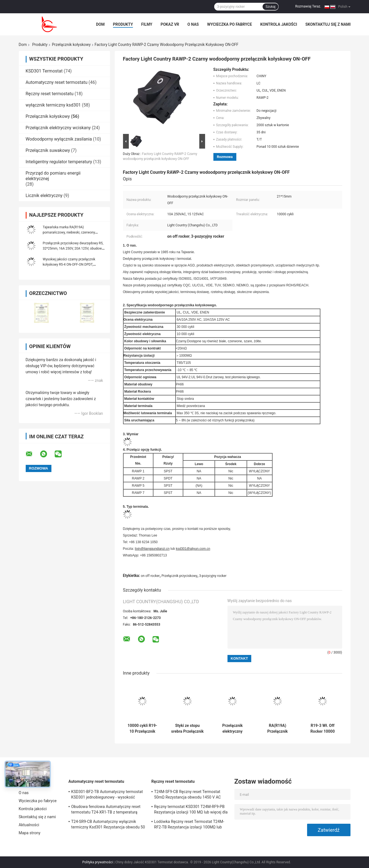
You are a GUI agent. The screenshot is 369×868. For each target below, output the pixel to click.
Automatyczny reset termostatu (57, 82)
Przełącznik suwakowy (48, 150)
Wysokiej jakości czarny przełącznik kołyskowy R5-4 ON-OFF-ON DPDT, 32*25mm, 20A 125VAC (69, 265)
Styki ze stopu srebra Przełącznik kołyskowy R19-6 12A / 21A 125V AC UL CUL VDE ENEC (187, 729)
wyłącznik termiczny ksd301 (53, 105)
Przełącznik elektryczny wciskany (58, 128)
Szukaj (270, 7)
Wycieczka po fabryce (229, 24)
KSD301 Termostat (44, 71)
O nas (193, 24)
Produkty (123, 24)
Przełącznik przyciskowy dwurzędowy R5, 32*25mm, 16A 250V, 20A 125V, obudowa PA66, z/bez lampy (73, 248)
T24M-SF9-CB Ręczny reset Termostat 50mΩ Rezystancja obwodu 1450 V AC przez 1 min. (188, 795)
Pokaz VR (170, 24)
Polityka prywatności (98, 862)
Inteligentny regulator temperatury (59, 162)
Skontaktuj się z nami (328, 24)
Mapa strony (30, 833)
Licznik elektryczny (44, 195)
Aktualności (29, 825)
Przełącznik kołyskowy (71, 45)
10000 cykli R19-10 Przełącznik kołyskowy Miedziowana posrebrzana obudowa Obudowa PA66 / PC (142, 729)
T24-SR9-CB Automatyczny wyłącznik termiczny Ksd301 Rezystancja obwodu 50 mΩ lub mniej (108, 825)
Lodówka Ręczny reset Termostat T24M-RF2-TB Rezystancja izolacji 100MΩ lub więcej (189, 825)
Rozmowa (225, 157)
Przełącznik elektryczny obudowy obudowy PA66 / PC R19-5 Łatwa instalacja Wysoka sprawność (233, 729)
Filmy (147, 24)
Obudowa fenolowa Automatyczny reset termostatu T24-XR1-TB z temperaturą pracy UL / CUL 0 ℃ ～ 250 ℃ (106, 810)
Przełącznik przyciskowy (179, 576)
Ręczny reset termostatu (50, 94)
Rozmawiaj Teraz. (308, 6)
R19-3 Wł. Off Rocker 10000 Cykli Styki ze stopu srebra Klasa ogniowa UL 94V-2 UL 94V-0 (322, 729)
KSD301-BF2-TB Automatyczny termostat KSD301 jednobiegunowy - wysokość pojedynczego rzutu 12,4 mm (107, 795)
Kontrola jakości (279, 24)
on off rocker (150, 576)
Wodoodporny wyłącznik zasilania (59, 139)
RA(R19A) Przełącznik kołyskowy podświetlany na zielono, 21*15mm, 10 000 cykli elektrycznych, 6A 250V (278, 729)
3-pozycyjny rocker (213, 576)
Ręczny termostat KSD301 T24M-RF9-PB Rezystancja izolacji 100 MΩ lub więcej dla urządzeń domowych (191, 810)
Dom (100, 24)
